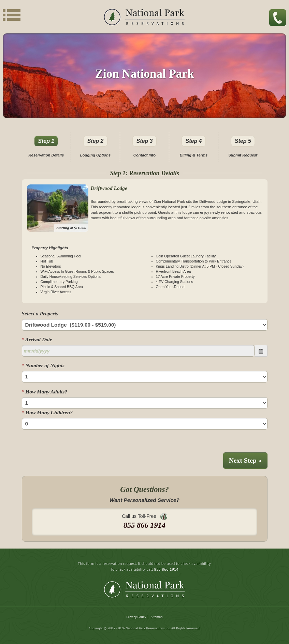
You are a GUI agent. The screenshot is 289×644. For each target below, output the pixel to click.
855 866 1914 (166, 569)
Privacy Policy (136, 617)
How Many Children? (47, 412)
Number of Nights (43, 365)
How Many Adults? (45, 392)
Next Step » (245, 460)
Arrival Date (37, 339)
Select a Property (40, 313)
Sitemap (157, 617)
